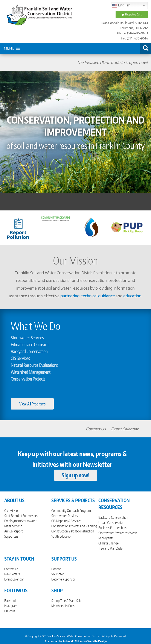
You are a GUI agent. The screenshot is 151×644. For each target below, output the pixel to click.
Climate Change (108, 543)
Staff (7, 516)
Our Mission (12, 511)
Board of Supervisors (24, 516)
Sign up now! (75, 475)
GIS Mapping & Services (66, 521)
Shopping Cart (132, 14)
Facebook (10, 601)
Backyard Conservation (29, 351)
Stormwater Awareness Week (118, 533)
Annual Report (14, 531)
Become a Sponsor (63, 579)
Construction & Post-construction (73, 531)
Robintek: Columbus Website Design (85, 641)
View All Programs (32, 404)
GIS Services (20, 358)
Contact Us (108, 429)
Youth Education (62, 536)
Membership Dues (63, 606)
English (121, 6)
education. (133, 296)
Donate (56, 569)
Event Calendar (137, 429)
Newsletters (12, 574)
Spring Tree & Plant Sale (66, 601)
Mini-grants (106, 538)
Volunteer (58, 574)
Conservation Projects (28, 379)
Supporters (11, 536)
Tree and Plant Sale (110, 548)
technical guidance (98, 296)
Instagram (11, 606)
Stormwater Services (27, 338)
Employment (13, 521)
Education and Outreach (30, 345)
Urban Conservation (111, 523)
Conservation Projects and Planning (74, 526)
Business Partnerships (112, 528)
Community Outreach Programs (72, 511)
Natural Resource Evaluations (34, 365)
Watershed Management (31, 372)
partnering (70, 296)
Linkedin (10, 611)
